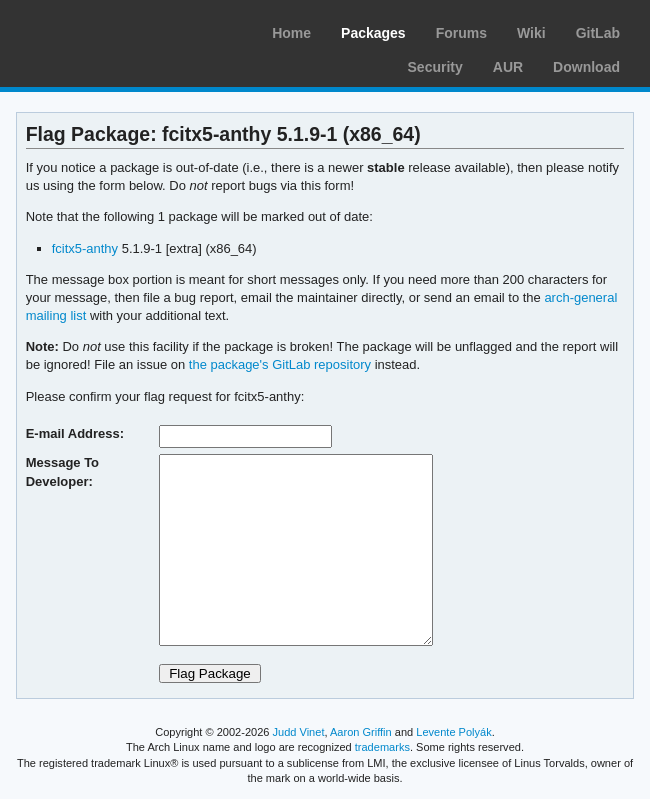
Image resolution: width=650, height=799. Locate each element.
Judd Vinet (299, 732)
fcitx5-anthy (85, 248)
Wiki (531, 33)
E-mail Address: (75, 433)
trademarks (382, 747)
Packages (373, 33)
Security (435, 67)
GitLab (598, 33)
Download (586, 67)
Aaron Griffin (361, 732)
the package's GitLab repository (280, 364)
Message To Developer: (62, 471)
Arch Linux (110, 30)
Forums (461, 33)
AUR (508, 67)
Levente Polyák (453, 732)
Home (291, 33)
